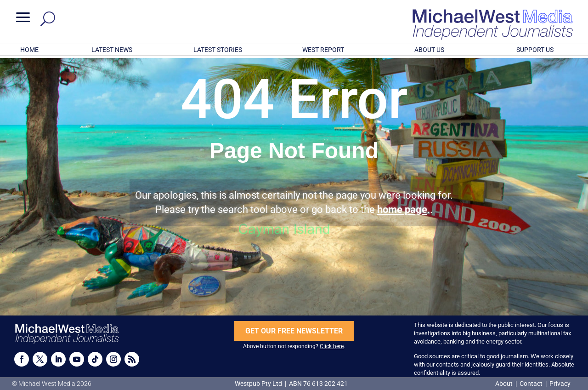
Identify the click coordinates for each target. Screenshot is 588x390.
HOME (29, 50)
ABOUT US (429, 50)
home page (402, 209)
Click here (332, 346)
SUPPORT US (535, 50)
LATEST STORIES (218, 50)
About (505, 384)
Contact (531, 384)
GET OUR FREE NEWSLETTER (294, 331)
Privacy (560, 384)
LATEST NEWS (112, 50)
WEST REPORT (323, 50)
